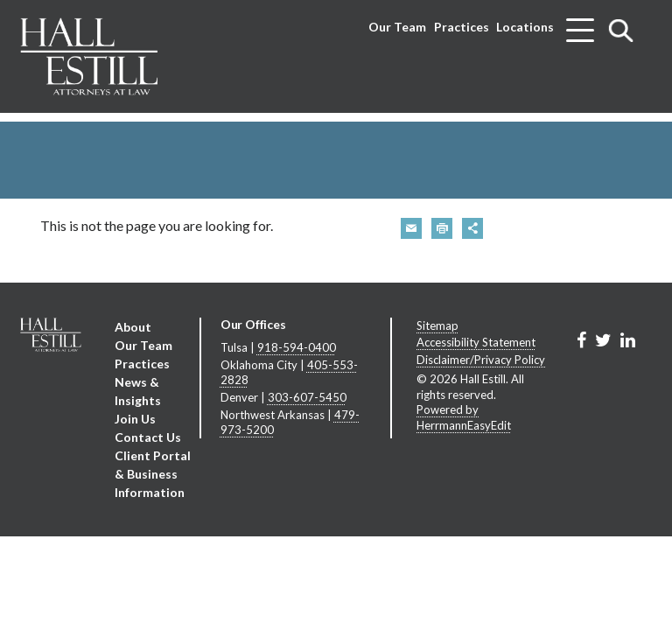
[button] (411, 228)
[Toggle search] (621, 30)
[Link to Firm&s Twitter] (603, 339)
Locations (525, 27)
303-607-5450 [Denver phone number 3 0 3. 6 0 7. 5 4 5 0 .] (307, 397)
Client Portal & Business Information (153, 474)
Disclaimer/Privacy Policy (481, 360)
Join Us (135, 419)
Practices (462, 27)
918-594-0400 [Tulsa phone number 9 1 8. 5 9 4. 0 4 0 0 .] (297, 347)
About (133, 327)
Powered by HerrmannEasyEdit (464, 417)
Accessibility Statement (476, 342)
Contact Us (148, 437)
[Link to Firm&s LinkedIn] (628, 339)
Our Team (397, 27)
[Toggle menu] (580, 24)
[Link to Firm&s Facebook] (581, 339)
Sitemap (437, 325)
